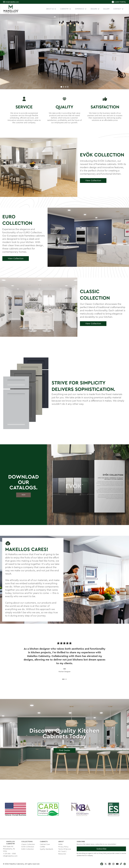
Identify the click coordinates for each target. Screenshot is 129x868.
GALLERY (106, 9)
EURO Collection (28, 849)
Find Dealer (65, 750)
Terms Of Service (65, 849)
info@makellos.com (12, 2)
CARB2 (42, 847)
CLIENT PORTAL (120, 2)
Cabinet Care (45, 844)
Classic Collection (28, 844)
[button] (51, 9)
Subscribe (101, 849)
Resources (62, 854)
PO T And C (62, 851)
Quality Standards (46, 849)
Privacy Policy (63, 847)
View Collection (93, 181)
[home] (11, 9)
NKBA (60, 844)
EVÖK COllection (28, 847)
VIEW (23, 495)
